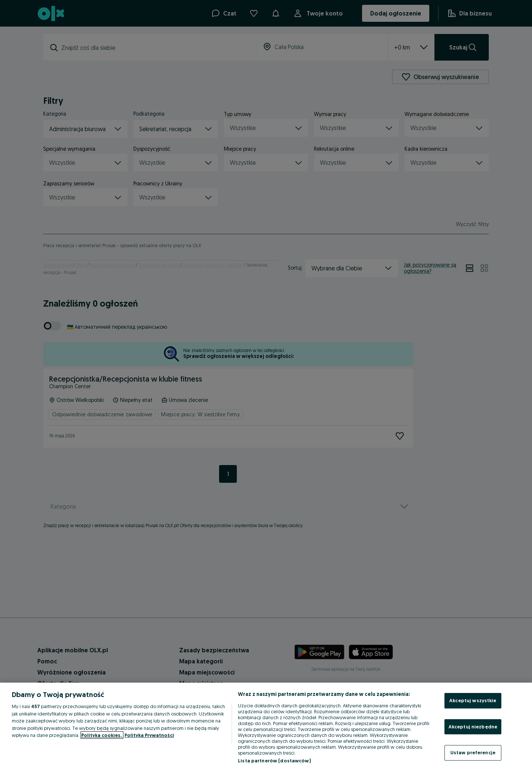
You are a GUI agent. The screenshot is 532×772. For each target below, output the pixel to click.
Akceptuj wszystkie (473, 700)
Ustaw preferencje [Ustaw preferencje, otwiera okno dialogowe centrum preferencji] (473, 752)
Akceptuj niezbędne (473, 727)
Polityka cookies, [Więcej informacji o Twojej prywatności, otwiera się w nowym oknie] (102, 735)
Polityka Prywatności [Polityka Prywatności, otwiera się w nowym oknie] (149, 735)
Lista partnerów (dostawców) (274, 761)
